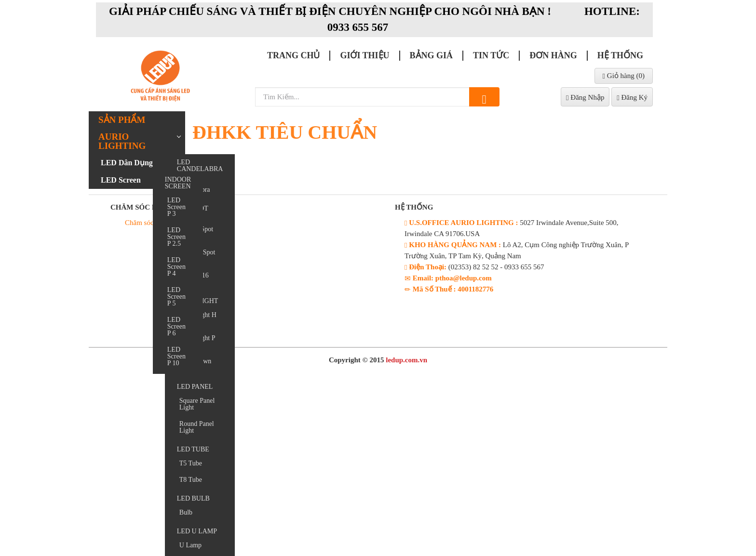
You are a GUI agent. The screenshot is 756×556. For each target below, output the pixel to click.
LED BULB (193, 498)
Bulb (186, 512)
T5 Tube (191, 463)
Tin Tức (491, 55)
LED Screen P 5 (176, 297)
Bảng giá (432, 55)
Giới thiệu (364, 55)
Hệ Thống (620, 55)
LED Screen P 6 (176, 326)
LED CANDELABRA (200, 165)
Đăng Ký (632, 98)
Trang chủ (294, 55)
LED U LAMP (197, 531)
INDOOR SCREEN (178, 183)
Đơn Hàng (553, 55)
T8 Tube (191, 480)
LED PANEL (195, 387)
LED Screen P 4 (176, 267)
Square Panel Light (197, 404)
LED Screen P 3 (176, 207)
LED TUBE (193, 449)
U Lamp (190, 545)
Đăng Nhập (585, 98)
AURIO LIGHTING (122, 141)
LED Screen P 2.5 (176, 237)
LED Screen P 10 (176, 356)
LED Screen (121, 180)
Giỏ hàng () (624, 76)
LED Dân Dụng (127, 163)
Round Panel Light (197, 427)
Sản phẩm (122, 120)
